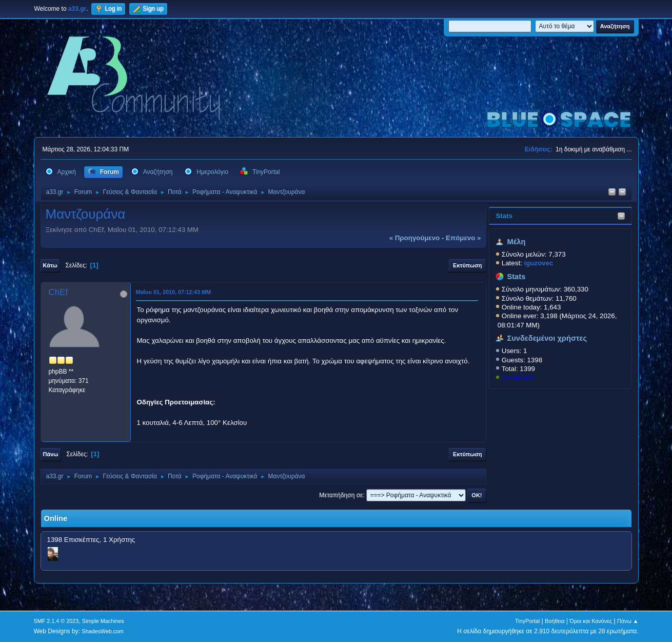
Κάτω (50, 265)
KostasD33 (518, 377)
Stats (504, 216)
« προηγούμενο (415, 238)
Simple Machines (103, 621)
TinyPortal (527, 621)
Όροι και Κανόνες (591, 621)
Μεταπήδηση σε (341, 495)
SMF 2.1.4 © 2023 (56, 621)
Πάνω (51, 454)
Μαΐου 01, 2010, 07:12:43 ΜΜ (174, 292)
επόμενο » (463, 238)
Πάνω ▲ (628, 621)
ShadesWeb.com (103, 631)
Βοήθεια (555, 621)
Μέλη (516, 242)
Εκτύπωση (467, 265)
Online (56, 518)
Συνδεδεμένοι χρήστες (547, 338)
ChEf (58, 292)
